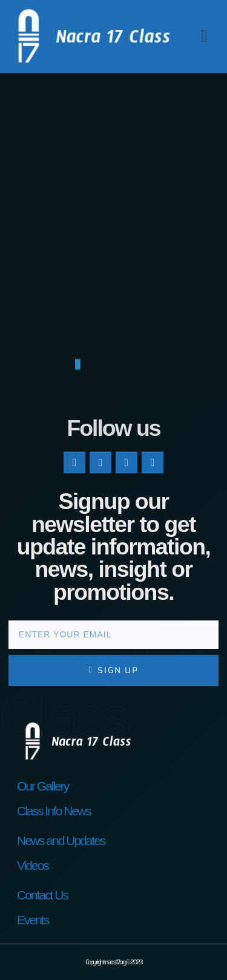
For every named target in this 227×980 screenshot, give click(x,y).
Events (33, 920)
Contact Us (42, 895)
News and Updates (61, 840)
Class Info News (54, 811)
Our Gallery (43, 786)
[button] (204, 36)
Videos (33, 865)
